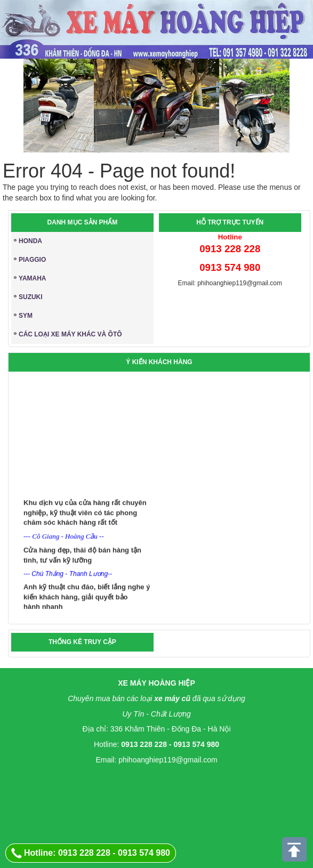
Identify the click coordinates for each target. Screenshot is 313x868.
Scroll (295, 850)
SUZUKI (31, 297)
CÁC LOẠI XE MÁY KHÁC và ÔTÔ (70, 334)
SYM (26, 316)
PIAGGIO (32, 260)
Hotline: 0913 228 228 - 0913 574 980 (97, 853)
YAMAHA (33, 278)
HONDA (30, 241)
